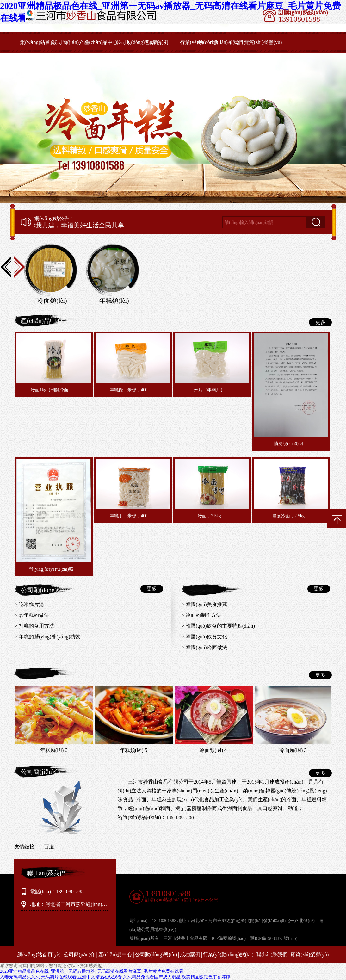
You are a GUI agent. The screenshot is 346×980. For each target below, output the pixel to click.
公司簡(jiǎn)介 (68, 42)
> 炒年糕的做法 (32, 615)
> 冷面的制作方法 (201, 615)
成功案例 (158, 42)
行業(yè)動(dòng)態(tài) (201, 42)
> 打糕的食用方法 (34, 626)
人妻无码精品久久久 (20, 977)
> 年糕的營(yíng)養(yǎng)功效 (47, 637)
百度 (49, 847)
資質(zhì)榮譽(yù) (263, 42)
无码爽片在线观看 (59, 977)
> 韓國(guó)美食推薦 (204, 604)
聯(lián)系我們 (228, 42)
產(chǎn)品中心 (101, 42)
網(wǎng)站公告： (54, 219)
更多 (320, 322)
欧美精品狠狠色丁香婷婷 (206, 977)
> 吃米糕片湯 (29, 604)
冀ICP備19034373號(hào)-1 (276, 938)
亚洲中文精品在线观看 (100, 977)
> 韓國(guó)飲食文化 (204, 637)
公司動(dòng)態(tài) (137, 42)
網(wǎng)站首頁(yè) (41, 42)
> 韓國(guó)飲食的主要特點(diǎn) (218, 626)
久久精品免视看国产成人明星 (152, 977)
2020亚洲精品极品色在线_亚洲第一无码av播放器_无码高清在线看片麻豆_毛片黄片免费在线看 (92, 971)
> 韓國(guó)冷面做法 (204, 647)
